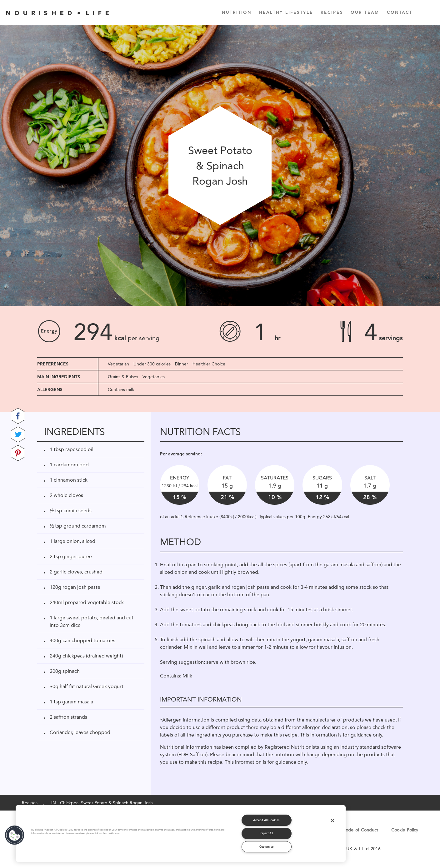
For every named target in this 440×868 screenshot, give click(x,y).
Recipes (332, 12)
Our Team (365, 12)
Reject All (266, 833)
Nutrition (237, 12)
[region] (181, 833)
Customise (267, 847)
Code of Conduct (360, 830)
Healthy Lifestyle (286, 12)
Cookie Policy (405, 830)
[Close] (332, 821)
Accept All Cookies (266, 820)
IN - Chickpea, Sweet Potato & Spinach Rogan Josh (102, 803)
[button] (15, 835)
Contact (400, 12)
